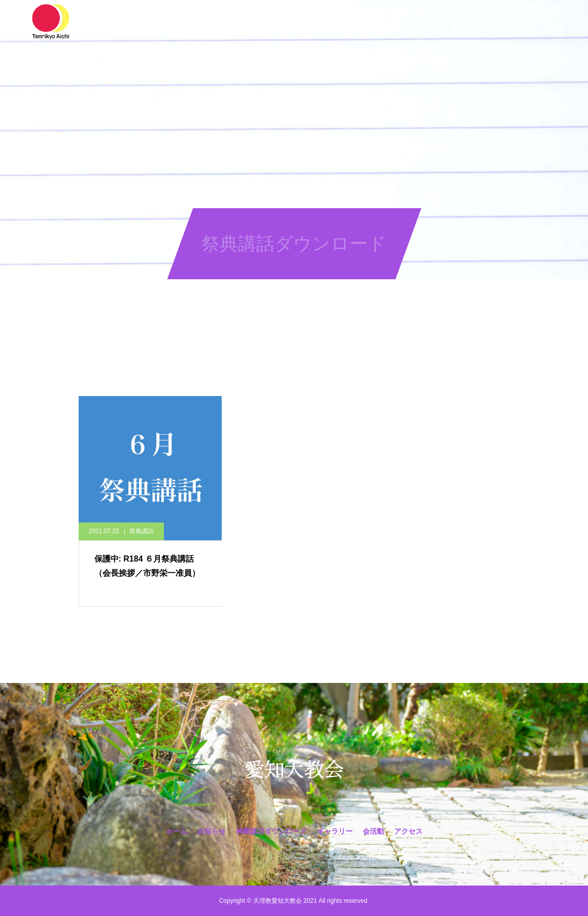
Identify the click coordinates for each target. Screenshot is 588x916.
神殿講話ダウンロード (266, 20)
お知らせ (196, 20)
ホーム (151, 20)
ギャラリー (340, 20)
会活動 (389, 20)
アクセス (434, 20)
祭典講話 (142, 531)
